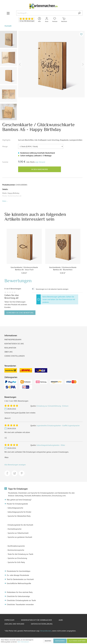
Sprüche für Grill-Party (16, 562)
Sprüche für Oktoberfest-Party (19, 516)
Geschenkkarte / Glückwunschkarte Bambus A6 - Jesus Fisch (24, 268)
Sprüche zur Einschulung (17, 558)
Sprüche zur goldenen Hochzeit (20, 537)
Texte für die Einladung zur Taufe (20, 554)
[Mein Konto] (47, 20)
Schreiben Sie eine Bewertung (20, 313)
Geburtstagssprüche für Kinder (19, 512)
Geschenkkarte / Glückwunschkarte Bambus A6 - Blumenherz (63, 268)
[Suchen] (79, 13)
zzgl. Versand (40, 162)
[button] (5, 201)
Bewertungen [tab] (18, 281)
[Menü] (8, 13)
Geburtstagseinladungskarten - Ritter (51, 445)
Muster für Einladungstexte (17, 504)
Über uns (8, 352)
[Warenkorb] (64, 20)
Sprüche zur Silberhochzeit (18, 533)
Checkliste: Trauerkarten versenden (20, 604)
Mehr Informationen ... (24, 642)
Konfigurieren (60, 641)
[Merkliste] (55, 20)
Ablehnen (48, 641)
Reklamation (10, 348)
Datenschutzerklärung (42, 624)
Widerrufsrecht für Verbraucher (36, 620)
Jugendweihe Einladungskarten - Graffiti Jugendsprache (58, 425)
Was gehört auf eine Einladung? (19, 500)
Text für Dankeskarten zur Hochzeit (20, 579)
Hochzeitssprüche (15, 529)
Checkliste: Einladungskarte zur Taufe (21, 600)
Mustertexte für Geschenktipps (19, 571)
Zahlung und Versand (14, 624)
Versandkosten (46, 631)
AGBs (61, 620)
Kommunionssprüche (16, 550)
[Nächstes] (83, 64)
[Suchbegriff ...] (46, 13)
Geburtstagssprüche (15, 508)
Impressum (9, 620)
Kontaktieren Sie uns (14, 344)
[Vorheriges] (20, 64)
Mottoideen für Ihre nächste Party (20, 592)
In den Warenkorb (39, 169)
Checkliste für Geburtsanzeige (18, 596)
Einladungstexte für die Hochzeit (20, 525)
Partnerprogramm (13, 340)
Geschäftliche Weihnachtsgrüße (19, 583)
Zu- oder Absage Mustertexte (18, 575)
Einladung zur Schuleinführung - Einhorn (53, 406)
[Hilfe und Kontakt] (39, 20)
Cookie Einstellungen (14, 356)
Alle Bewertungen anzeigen (15, 465)
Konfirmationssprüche (16, 546)
